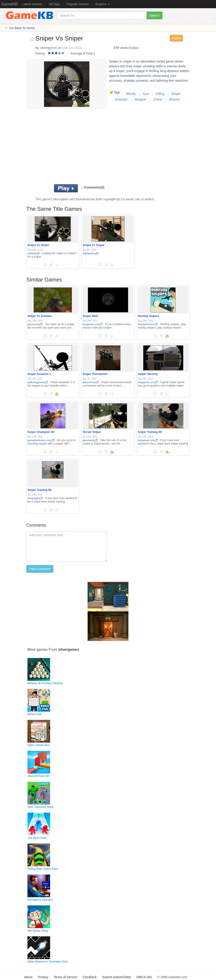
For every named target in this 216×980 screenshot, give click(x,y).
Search (155, 15)
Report (176, 38)
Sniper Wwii (90, 316)
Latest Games (32, 4)
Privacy (43, 977)
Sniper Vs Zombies (40, 316)
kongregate (35, 498)
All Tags (54, 4)
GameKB (9, 4)
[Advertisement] (92, 148)
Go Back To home (22, 28)
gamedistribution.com (41, 440)
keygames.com (92, 324)
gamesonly (35, 324)
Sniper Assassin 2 (39, 374)
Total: (90, 53)
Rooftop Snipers (148, 316)
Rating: (40, 53)
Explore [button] (102, 4)
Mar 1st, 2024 (72, 48)
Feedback (90, 977)
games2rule (91, 382)
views (124, 48)
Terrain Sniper (92, 432)
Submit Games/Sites (117, 977)
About (28, 977)
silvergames (48, 48)
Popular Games (78, 4)
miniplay (33, 253)
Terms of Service (65, 977)
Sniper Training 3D (150, 432)
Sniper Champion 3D (41, 432)
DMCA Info (144, 977)
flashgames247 (148, 324)
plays (135, 48)
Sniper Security (148, 374)
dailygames (90, 253)
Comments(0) (92, 187)
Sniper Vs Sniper (38, 245)
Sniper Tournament (95, 374)
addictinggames (38, 382)
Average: (77, 53)
